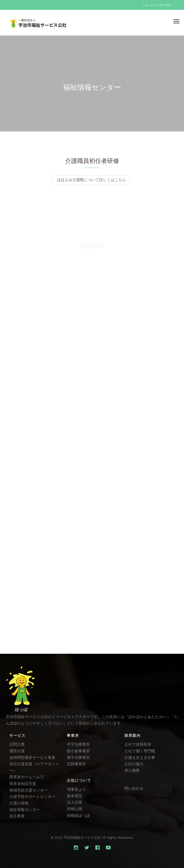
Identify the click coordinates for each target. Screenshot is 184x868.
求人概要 (132, 770)
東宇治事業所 (78, 758)
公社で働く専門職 (140, 751)
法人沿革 (75, 802)
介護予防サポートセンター (32, 797)
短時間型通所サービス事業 (32, 758)
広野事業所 (76, 764)
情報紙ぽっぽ (78, 816)
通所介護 (17, 751)
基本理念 (75, 796)
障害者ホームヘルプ (27, 777)
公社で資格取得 (138, 744)
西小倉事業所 (78, 751)
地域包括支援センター (29, 790)
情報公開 (75, 809)
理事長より (76, 789)
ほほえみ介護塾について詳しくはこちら (92, 182)
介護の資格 (19, 803)
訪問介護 (17, 744)
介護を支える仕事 (140, 758)
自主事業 (17, 816)
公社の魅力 (134, 764)
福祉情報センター (25, 810)
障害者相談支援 (23, 784)
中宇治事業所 (78, 744)
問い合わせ (134, 788)
